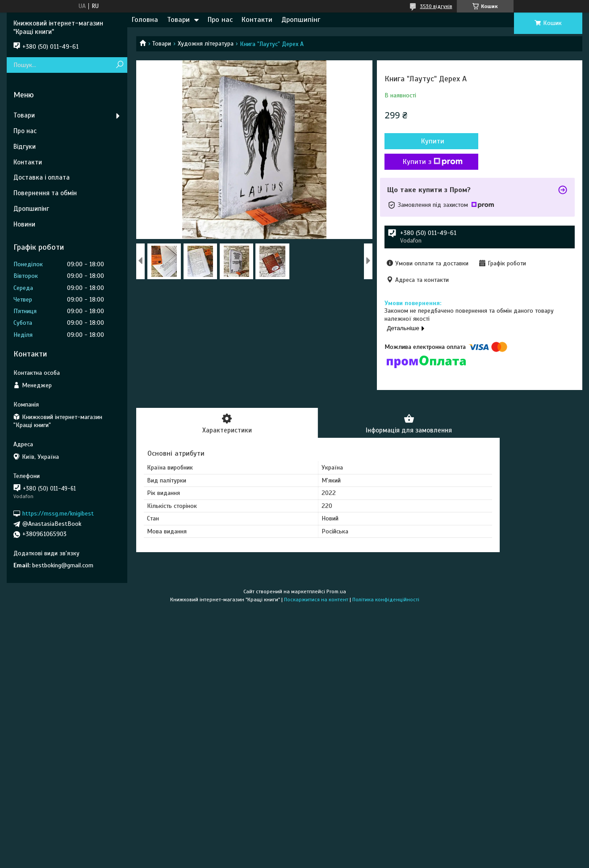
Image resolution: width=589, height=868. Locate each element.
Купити (433, 141)
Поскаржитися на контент (316, 600)
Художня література (206, 44)
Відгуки (25, 147)
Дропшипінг (301, 20)
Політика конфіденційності (386, 600)
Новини (24, 224)
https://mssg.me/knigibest (58, 514)
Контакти (257, 20)
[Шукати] (119, 65)
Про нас (220, 20)
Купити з (433, 162)
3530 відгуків (436, 6)
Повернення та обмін (45, 193)
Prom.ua (336, 591)
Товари (178, 20)
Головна (145, 20)
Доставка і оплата (42, 177)
